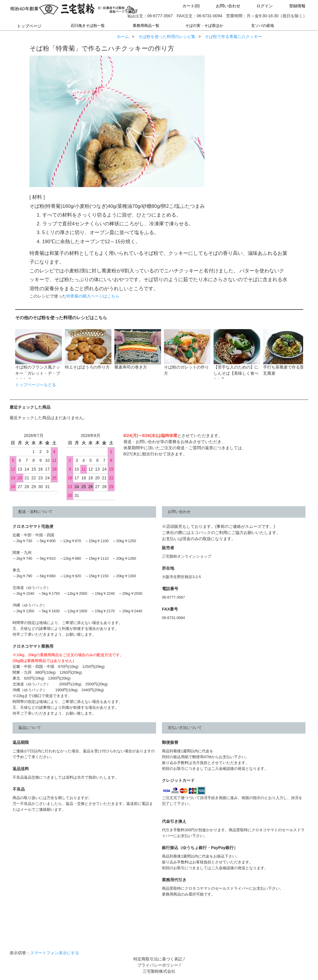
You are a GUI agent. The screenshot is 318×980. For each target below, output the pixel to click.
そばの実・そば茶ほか (204, 26)
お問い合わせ (223, 6)
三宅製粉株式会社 (159, 971)
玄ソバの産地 (263, 26)
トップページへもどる (36, 385)
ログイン (260, 6)
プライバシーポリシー (158, 965)
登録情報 (292, 6)
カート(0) (186, 6)
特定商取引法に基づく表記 (158, 959)
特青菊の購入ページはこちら (93, 296)
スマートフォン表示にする (55, 953)
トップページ (29, 26)
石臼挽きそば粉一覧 (88, 26)
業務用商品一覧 (146, 26)
